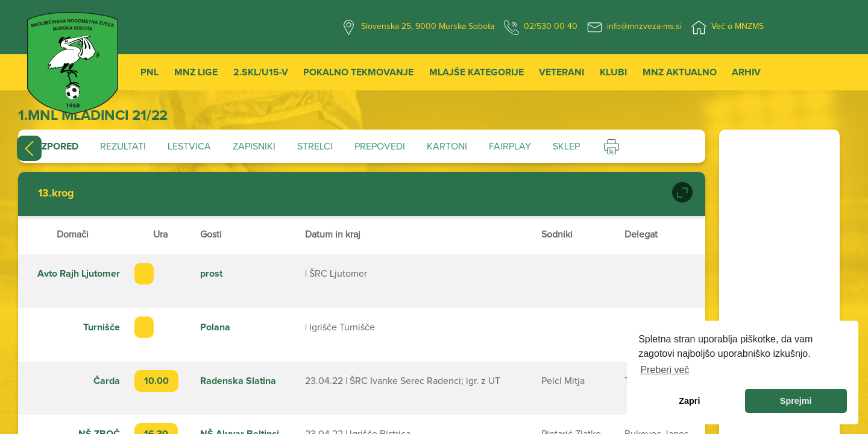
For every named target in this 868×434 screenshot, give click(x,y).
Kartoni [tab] (447, 146)
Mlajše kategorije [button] (476, 72)
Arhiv (746, 72)
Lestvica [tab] (189, 146)
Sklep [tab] (566, 146)
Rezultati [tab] (123, 146)
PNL (149, 72)
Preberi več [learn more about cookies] (665, 370)
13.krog (56, 193)
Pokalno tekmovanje (358, 72)
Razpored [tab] (54, 146)
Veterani (561, 72)
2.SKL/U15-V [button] (261, 72)
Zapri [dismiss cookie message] (689, 401)
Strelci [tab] (315, 146)
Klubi (613, 72)
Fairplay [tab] (510, 146)
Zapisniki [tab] (254, 146)
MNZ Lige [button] (196, 72)
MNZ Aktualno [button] (680, 72)
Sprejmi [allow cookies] (796, 401)
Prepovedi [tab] (380, 146)
